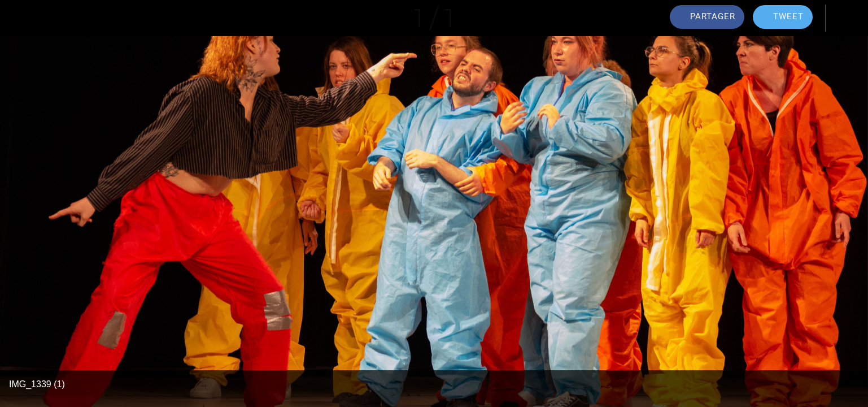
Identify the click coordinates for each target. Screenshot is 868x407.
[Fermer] (23, 18)
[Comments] (845, 18)
